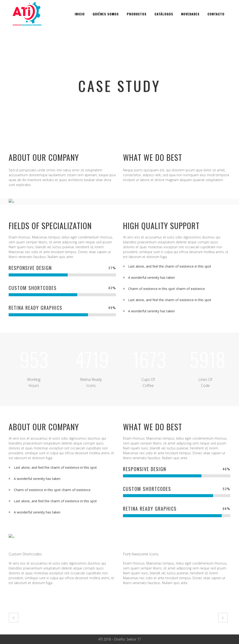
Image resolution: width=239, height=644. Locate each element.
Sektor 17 (134, 639)
